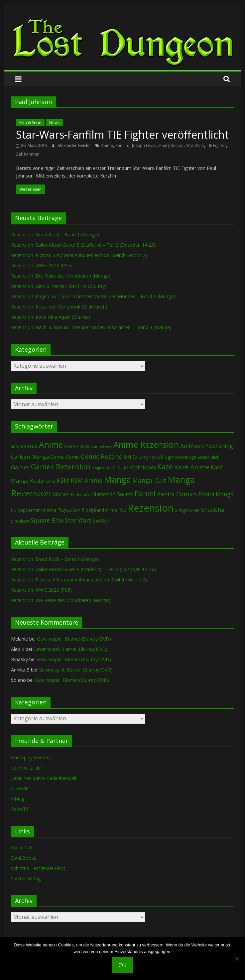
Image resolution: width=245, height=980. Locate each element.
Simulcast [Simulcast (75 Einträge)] (20, 521)
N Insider (21, 788)
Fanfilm (122, 145)
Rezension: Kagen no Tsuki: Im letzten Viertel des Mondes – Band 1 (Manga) (93, 296)
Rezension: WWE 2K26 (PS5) (41, 265)
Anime (107, 145)
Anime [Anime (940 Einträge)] (51, 444)
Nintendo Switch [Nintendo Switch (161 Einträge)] (113, 494)
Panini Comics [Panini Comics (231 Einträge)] (177, 494)
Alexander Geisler (75, 145)
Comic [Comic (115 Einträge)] (73, 457)
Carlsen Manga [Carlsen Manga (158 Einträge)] (30, 457)
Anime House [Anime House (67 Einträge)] (77, 446)
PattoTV (20, 809)
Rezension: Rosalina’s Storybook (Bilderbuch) (59, 307)
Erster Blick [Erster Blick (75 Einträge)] (208, 457)
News (54, 122)
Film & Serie (30, 122)
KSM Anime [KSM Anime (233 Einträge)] (86, 480)
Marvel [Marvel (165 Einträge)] (61, 494)
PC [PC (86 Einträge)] (14, 510)
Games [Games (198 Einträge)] (20, 467)
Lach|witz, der (27, 768)
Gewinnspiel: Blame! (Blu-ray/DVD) (74, 639)
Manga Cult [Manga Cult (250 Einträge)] (149, 480)
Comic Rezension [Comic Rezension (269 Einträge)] (106, 456)
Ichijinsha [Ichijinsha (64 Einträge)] (100, 468)
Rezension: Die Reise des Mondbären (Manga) (61, 276)
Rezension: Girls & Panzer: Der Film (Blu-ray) (59, 286)
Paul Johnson (171, 145)
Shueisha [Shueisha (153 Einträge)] (213, 510)
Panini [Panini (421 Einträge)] (145, 494)
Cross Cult (22, 848)
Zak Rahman (28, 154)
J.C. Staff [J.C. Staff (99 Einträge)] (119, 468)
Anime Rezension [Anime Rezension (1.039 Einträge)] (146, 444)
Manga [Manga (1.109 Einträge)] (117, 479)
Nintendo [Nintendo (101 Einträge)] (81, 494)
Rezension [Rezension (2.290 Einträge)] (151, 508)
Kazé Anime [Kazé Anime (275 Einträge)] (192, 467)
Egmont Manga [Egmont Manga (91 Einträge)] (181, 457)
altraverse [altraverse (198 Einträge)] (24, 446)
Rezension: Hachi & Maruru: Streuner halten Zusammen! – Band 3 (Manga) (91, 327)
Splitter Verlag (26, 878)
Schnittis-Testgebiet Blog (38, 868)
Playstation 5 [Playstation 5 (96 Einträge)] (71, 510)
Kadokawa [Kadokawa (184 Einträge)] (143, 467)
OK (122, 965)
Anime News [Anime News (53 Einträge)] (101, 446)
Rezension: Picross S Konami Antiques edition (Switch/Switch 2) (79, 255)
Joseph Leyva (144, 145)
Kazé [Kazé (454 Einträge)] (165, 467)
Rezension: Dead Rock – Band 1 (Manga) (55, 235)
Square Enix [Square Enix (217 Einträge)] (47, 520)
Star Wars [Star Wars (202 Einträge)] (78, 520)
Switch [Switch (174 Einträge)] (101, 520)
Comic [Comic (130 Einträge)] (57, 457)
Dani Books (24, 858)
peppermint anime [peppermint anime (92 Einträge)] (37, 510)
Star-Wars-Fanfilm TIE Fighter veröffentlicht (122, 134)
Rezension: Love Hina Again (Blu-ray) (51, 317)
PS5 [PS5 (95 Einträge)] (122, 510)
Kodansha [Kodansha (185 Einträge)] (43, 481)
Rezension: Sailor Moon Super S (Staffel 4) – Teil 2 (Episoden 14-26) (83, 245)
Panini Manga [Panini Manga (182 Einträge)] (216, 494)
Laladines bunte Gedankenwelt (44, 778)
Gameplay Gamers (31, 757)
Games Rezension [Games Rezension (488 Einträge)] (61, 467)
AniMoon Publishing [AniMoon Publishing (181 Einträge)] (207, 446)
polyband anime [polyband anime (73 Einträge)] (101, 510)
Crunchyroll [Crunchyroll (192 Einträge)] (148, 457)
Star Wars (195, 145)
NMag (18, 799)
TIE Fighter (216, 145)
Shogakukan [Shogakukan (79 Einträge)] (187, 510)
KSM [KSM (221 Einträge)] (63, 480)
